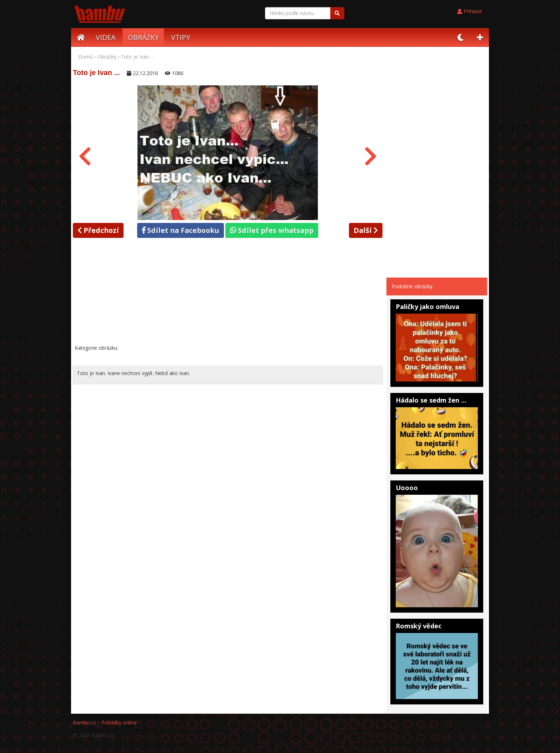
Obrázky (107, 57)
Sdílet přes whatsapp (272, 230)
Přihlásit (470, 11)
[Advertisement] (228, 293)
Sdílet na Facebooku (181, 230)
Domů (86, 57)
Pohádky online (119, 722)
